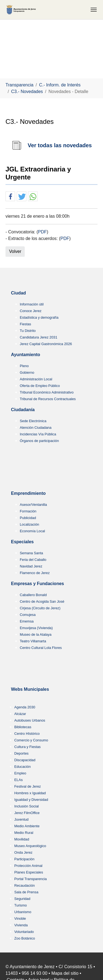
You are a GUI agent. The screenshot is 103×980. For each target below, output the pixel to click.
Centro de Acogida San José (42, 601)
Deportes (21, 753)
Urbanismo (23, 912)
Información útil (32, 304)
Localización (29, 524)
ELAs (19, 780)
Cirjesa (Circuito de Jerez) (40, 608)
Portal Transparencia (30, 879)
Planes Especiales (29, 872)
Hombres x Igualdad (30, 793)
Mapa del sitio (65, 973)
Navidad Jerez (31, 566)
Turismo (21, 905)
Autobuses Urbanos (30, 720)
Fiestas (25, 324)
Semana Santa (31, 553)
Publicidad (28, 518)
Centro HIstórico (27, 734)
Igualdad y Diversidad (31, 800)
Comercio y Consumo (31, 740)
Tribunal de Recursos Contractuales (48, 399)
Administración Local (36, 379)
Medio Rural (24, 833)
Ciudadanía (23, 410)
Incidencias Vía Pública (38, 434)
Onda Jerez (23, 852)
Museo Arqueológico (30, 846)
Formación (28, 511)
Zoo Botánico (25, 938)
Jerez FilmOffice (27, 813)
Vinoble (20, 918)
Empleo (20, 773)
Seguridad (22, 899)
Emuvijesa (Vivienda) (36, 628)
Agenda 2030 (25, 707)
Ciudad (18, 293)
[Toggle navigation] (94, 10)
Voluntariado (24, 932)
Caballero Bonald (33, 595)
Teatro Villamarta (33, 641)
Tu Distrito (28, 331)
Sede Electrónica (33, 421)
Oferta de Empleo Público (40, 386)
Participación (24, 859)
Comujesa (28, 615)
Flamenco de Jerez (35, 573)
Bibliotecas (23, 727)
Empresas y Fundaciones (37, 584)
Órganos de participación (39, 441)
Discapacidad (25, 760)
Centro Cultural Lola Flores (41, 648)
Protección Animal (28, 866)
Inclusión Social (27, 806)
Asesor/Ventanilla (33, 505)
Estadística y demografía (39, 317)
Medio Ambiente (27, 826)
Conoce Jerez (31, 311)
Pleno (24, 366)
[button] (10, 197)
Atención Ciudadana (36, 428)
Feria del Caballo (33, 560)
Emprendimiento (28, 493)
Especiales (22, 542)
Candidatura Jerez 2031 (39, 337)
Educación (23, 767)
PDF (42, 232)
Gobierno (27, 372)
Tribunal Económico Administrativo (47, 392)
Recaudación (25, 885)
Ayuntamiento (26, 355)
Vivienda (21, 925)
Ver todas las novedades (60, 145)
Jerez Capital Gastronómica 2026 (46, 344)
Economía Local (32, 531)
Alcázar (20, 714)
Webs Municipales (30, 689)
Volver (15, 251)
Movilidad (22, 839)
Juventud (21, 819)
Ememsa (27, 621)
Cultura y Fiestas (27, 747)
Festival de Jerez (28, 786)
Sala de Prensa (26, 892)
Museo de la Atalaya (36, 634)
